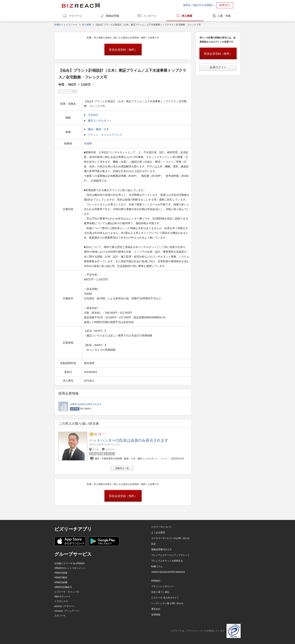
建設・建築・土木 (98, 129)
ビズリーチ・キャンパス (67, 592)
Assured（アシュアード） (68, 611)
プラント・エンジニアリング (105, 135)
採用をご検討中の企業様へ (199, 5)
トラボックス (61, 601)
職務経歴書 (113, 16)
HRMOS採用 (61, 573)
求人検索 (187, 16)
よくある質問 (158, 533)
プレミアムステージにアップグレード (170, 555)
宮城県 (88, 143)
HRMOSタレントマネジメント (70, 568)
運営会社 (156, 609)
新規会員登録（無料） (123, 50)
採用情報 (156, 615)
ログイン (225, 5)
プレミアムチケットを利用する (167, 561)
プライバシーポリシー (163, 586)
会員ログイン (218, 67)
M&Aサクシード (62, 597)
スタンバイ (60, 616)
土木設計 (93, 115)
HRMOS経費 (61, 582)
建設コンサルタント (100, 120)
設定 (154, 544)
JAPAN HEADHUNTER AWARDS (168, 572)
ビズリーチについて (161, 527)
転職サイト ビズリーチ (66, 25)
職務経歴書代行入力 (161, 549)
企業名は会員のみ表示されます (86, 404)
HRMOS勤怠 (61, 578)
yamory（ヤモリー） (65, 606)
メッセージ (150, 16)
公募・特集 (224, 16)
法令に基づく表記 (160, 592)
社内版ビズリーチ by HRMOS (69, 563)
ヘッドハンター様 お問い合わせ (167, 603)
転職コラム (157, 566)
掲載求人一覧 (122, 468)
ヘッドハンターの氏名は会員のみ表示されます (129, 440)
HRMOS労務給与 (63, 587)
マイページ (75, 16)
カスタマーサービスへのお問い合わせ (170, 538)
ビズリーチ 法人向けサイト (165, 598)
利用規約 (156, 581)
